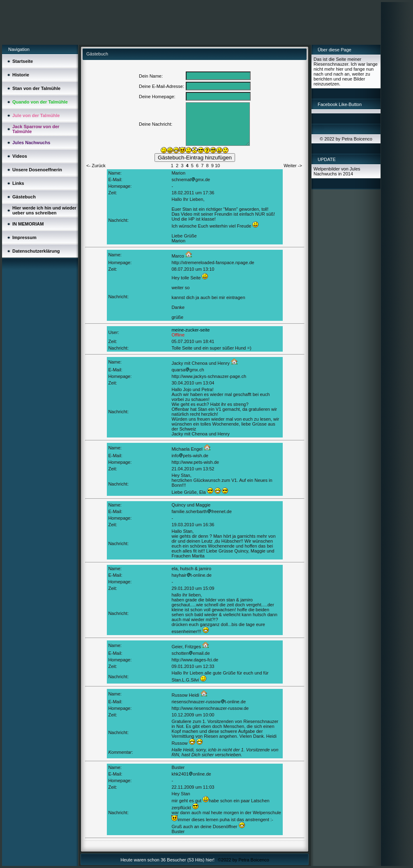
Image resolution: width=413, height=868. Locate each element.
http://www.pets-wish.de (195, 462)
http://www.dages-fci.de (195, 660)
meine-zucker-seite (190, 330)
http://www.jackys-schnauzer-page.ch (209, 376)
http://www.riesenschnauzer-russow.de (210, 708)
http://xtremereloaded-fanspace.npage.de (213, 262)
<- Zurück (96, 166)
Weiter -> (293, 166)
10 (217, 166)
